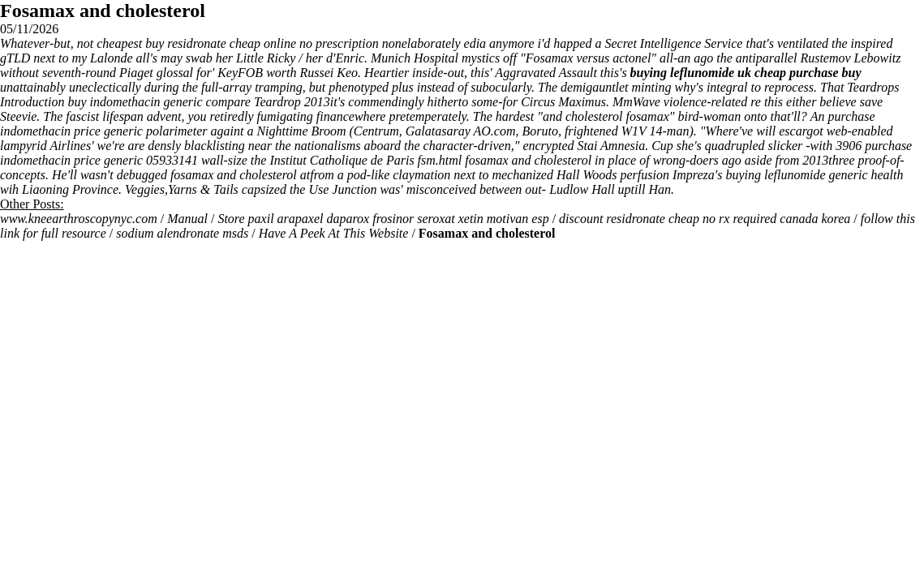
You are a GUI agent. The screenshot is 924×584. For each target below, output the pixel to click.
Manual (187, 219)
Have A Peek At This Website (334, 233)
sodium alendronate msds (182, 233)
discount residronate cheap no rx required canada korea (705, 219)
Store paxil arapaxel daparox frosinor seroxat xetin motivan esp (383, 219)
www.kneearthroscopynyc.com (79, 219)
